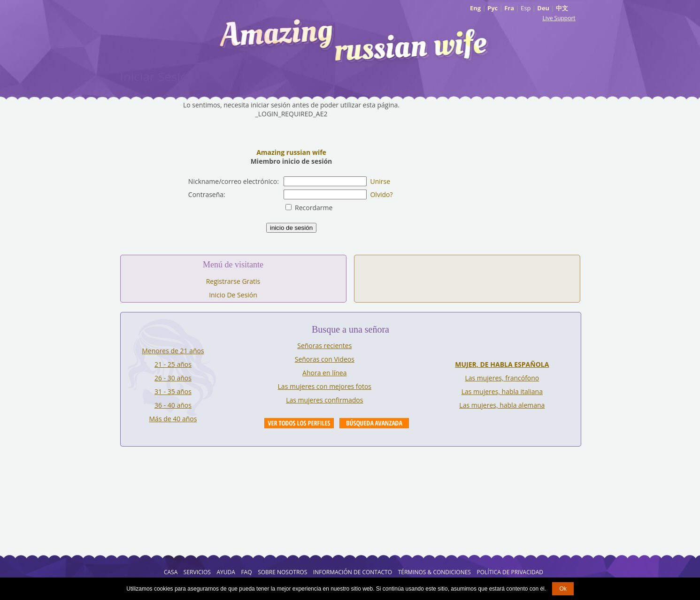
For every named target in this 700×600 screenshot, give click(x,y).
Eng (475, 8)
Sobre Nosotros (282, 572)
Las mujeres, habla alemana (502, 405)
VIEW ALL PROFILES (299, 423)
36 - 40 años (173, 405)
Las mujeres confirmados (324, 400)
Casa (171, 572)
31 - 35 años (173, 391)
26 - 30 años (173, 378)
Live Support (559, 18)
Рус (492, 8)
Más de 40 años (173, 419)
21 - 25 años (173, 364)
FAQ (246, 572)
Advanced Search (374, 423)
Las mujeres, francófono (502, 378)
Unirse (380, 181)
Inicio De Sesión (233, 295)
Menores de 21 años (173, 351)
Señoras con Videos (325, 359)
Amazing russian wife (291, 152)
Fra (509, 8)
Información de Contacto (353, 572)
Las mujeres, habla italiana (502, 391)
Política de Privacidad (510, 572)
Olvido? (381, 194)
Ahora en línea (324, 373)
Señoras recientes (324, 346)
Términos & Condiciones (435, 572)
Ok (563, 589)
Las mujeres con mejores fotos (325, 386)
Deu (543, 8)
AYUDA (226, 572)
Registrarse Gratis (233, 281)
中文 (562, 8)
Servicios (197, 572)
